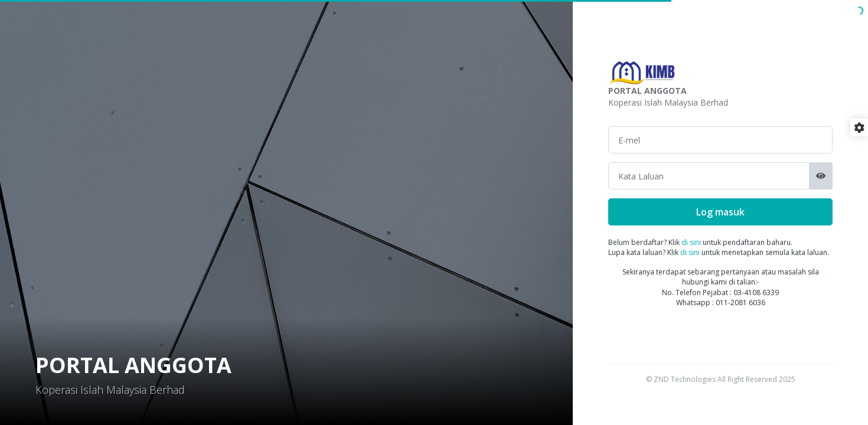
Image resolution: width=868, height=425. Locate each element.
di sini (691, 242)
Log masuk (720, 212)
